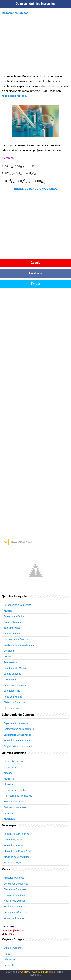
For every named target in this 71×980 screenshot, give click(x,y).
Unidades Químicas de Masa (19, 645)
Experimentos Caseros (16, 723)
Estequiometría (12, 691)
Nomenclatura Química (16, 639)
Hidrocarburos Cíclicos (16, 790)
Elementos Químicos (15, 889)
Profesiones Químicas (16, 912)
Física (7, 954)
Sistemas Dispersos (14, 702)
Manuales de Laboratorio (17, 741)
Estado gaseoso (12, 674)
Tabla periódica (12, 628)
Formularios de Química (17, 834)
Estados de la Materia (15, 668)
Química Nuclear (13, 622)
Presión (8, 656)
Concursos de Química (16, 884)
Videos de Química (14, 918)
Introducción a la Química (18, 605)
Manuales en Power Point (18, 851)
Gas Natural (10, 679)
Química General (13, 948)
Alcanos (8, 773)
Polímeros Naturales (15, 801)
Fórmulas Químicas (14, 895)
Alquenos (9, 779)
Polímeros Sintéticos (15, 807)
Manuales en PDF (13, 845)
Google (35, 263)
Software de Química (15, 863)
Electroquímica (12, 708)
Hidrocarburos (11, 767)
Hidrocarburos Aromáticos (18, 796)
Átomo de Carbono (14, 761)
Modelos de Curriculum (16, 857)
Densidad (9, 651)
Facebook (36, 273)
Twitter (35, 284)
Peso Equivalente (13, 697)
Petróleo (8, 813)
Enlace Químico (12, 634)
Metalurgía (10, 819)
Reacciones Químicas (15, 685)
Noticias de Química (15, 901)
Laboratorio (10, 959)
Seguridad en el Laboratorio (19, 746)
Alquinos (9, 784)
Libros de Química (14, 840)
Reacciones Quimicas (21, 542)
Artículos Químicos (14, 878)
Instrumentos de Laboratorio (19, 729)
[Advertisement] (36, 42)
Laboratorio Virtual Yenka (17, 735)
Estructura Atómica (14, 616)
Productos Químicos (15, 906)
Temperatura (11, 662)
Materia (8, 611)
